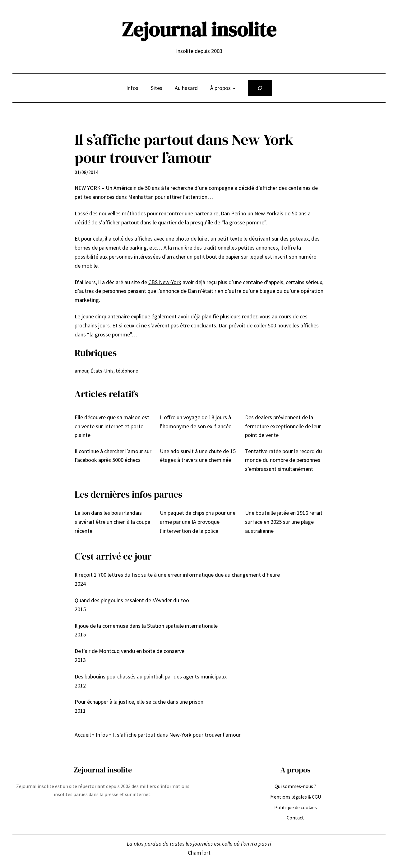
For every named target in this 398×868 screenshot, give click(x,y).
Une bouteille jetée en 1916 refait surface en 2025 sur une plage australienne (284, 522)
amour (81, 371)
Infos (102, 735)
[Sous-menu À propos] (234, 88)
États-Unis (102, 371)
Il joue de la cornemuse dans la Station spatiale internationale (146, 626)
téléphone (127, 371)
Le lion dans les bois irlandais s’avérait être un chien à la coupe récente (112, 522)
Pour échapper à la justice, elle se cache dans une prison (139, 702)
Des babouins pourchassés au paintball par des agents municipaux (151, 676)
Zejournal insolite (199, 29)
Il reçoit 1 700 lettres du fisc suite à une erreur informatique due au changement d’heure (177, 575)
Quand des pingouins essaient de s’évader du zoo (132, 600)
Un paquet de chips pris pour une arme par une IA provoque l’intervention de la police (198, 522)
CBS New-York (165, 282)
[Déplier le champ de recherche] (260, 88)
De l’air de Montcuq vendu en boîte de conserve (130, 651)
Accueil (83, 735)
